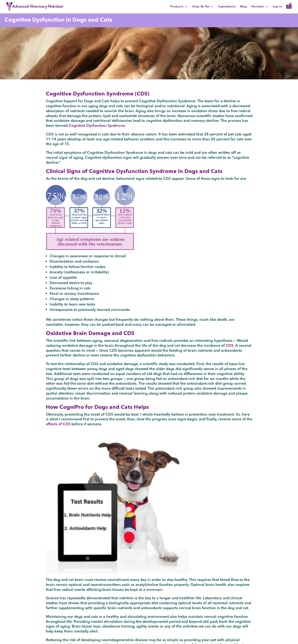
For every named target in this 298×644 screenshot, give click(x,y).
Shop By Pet (201, 7)
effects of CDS (58, 424)
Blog (243, 7)
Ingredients (227, 7)
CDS (230, 346)
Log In (277, 7)
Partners (258, 7)
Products (177, 7)
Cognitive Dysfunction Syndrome (97, 126)
